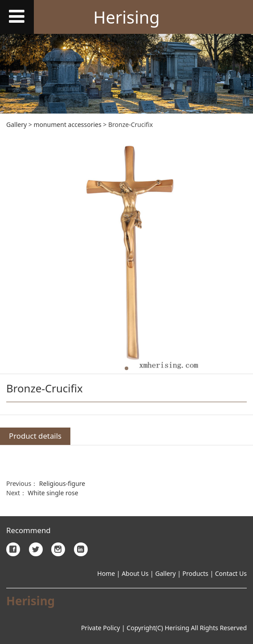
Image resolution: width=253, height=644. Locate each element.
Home (106, 573)
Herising (126, 17)
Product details (35, 436)
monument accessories (67, 124)
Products (196, 573)
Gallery (16, 124)
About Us (135, 573)
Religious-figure (62, 483)
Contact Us (231, 573)
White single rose (53, 493)
